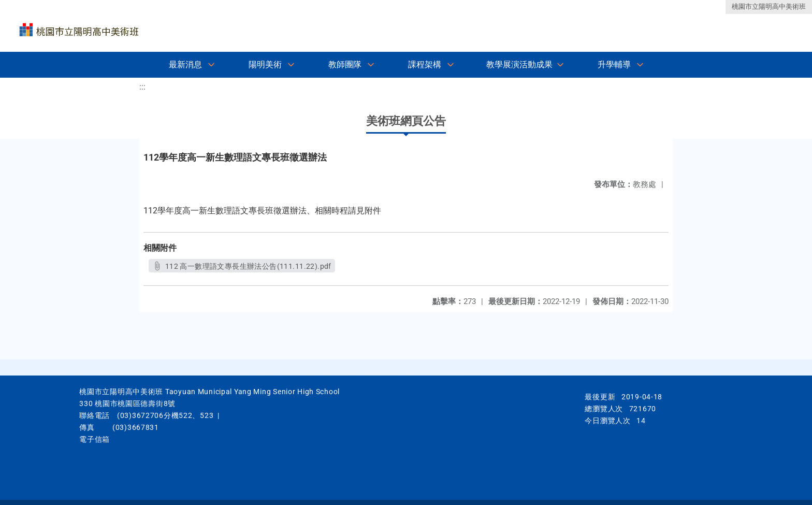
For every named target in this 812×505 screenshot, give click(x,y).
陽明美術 (265, 64)
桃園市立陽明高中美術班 (769, 6)
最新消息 (185, 64)
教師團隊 (345, 64)
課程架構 (425, 64)
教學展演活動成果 (519, 64)
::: (142, 87)
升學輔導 (614, 64)
